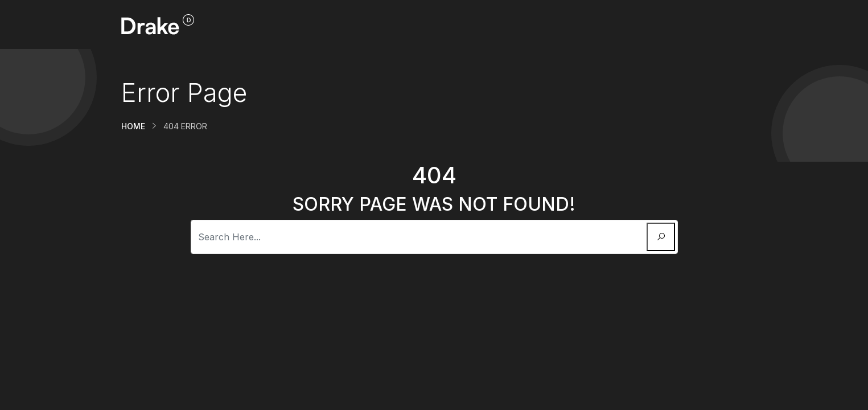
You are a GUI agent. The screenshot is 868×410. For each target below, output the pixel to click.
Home (133, 126)
